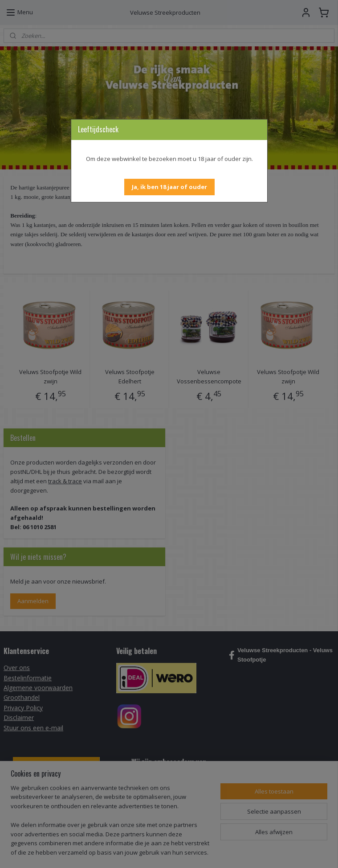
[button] (169, 187)
